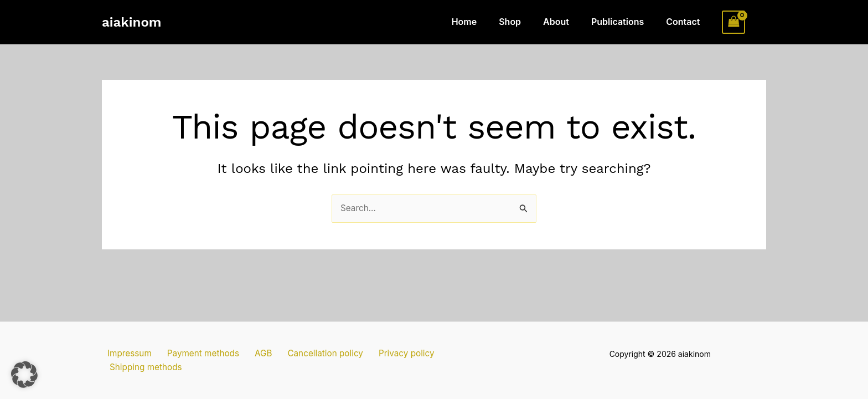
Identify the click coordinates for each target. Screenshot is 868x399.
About (567, 22)
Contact (685, 22)
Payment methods (195, 366)
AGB (250, 366)
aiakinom (131, 22)
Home (484, 22)
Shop (525, 22)
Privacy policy (386, 366)
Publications (624, 22)
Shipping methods (461, 366)
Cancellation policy (308, 366)
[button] (24, 375)
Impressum (125, 366)
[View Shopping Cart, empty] (733, 22)
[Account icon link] (761, 22)
